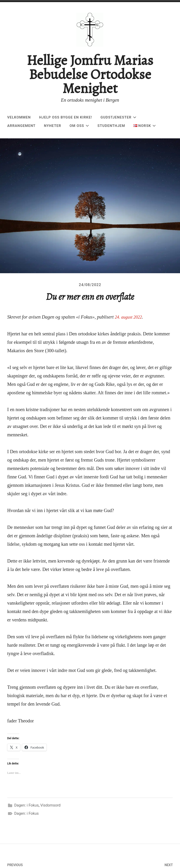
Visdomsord (50, 825)
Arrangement (21, 126)
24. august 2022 (130, 336)
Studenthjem (111, 126)
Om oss (79, 126)
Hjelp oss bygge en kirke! (66, 117)
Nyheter (53, 126)
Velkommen (19, 117)
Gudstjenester (118, 117)
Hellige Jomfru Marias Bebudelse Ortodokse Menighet (90, 74)
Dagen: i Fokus (26, 825)
